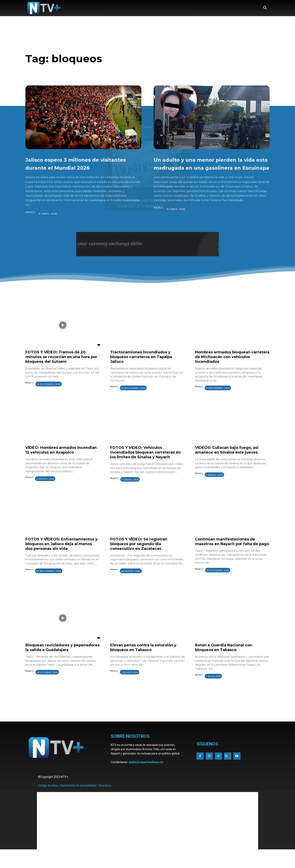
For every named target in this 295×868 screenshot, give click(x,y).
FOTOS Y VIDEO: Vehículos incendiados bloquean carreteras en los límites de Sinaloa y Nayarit (147, 460)
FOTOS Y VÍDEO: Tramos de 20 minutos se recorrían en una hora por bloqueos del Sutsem (61, 365)
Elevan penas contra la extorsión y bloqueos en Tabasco (147, 664)
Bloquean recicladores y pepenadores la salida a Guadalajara (52, 666)
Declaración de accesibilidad (78, 803)
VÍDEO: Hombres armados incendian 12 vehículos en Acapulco (54, 460)
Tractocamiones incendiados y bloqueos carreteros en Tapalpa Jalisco (145, 365)
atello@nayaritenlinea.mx (146, 779)
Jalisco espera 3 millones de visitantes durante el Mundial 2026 (78, 167)
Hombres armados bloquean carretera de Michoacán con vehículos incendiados (226, 365)
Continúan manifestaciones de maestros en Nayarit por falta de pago (231, 556)
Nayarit (30, 391)
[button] (265, 8)
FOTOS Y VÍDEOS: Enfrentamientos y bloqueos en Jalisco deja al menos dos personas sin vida (60, 558)
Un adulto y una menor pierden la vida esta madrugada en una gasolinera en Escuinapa (210, 167)
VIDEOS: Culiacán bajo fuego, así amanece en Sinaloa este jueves (231, 458)
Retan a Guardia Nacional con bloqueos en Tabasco (227, 664)
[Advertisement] (147, 727)
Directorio (105, 803)
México (30, 220)
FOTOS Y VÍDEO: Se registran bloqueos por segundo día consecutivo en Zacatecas (142, 556)
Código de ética (48, 803)
